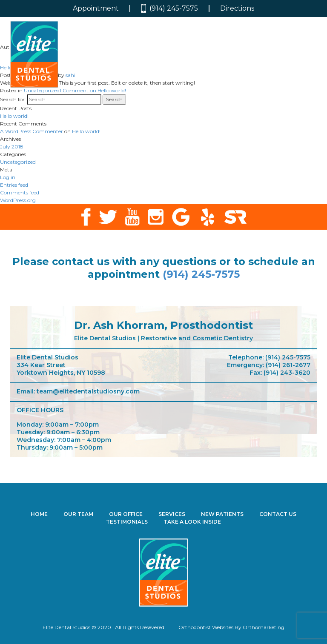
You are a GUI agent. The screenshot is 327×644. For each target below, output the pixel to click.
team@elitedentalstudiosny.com (88, 391)
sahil (71, 75)
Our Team (78, 514)
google (181, 217)
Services (172, 514)
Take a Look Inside (192, 522)
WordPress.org (18, 200)
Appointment (96, 9)
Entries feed (14, 185)
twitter (108, 217)
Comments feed (20, 192)
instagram (156, 217)
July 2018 (12, 147)
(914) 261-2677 (288, 365)
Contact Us (278, 514)
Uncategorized (42, 90)
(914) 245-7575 (169, 9)
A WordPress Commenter (32, 131)
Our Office (126, 514)
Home (39, 514)
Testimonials (127, 522)
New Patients (222, 514)
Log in (8, 177)
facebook (86, 217)
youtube (132, 217)
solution (235, 217)
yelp (207, 217)
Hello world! (14, 116)
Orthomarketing (264, 627)
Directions (237, 9)
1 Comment (93, 90)
